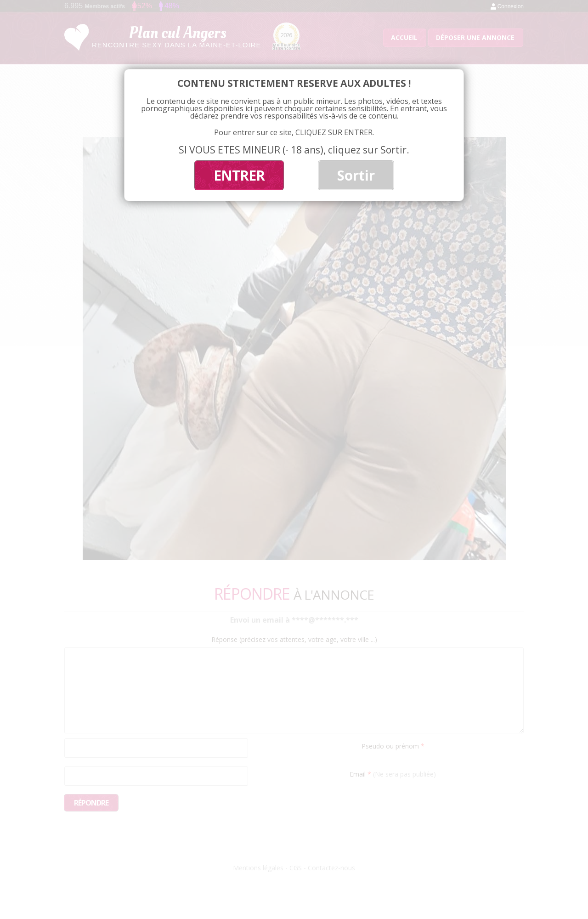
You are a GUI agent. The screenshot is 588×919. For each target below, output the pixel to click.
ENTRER (239, 175)
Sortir (356, 175)
